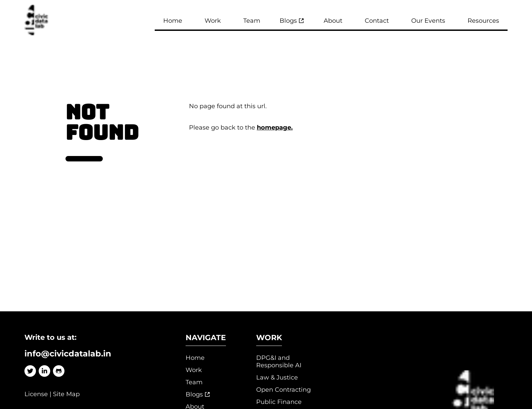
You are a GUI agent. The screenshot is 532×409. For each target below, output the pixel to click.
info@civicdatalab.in (68, 354)
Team (194, 382)
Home (195, 358)
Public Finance (279, 402)
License (36, 394)
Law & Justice (277, 377)
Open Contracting (283, 390)
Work (194, 370)
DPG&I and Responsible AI (279, 362)
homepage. (275, 128)
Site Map (66, 394)
